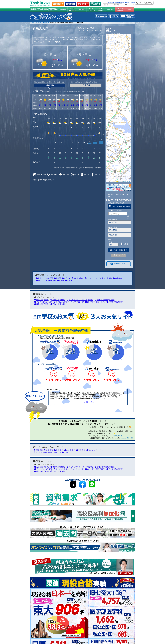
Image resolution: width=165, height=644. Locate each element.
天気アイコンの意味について (43, 180)
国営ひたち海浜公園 (44, 278)
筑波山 (68, 280)
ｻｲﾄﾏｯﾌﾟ (127, 3)
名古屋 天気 (70, 450)
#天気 (116, 436)
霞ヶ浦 (60, 280)
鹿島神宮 (117, 278)
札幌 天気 (59, 450)
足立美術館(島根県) (115, 302)
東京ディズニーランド (96, 450)
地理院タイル (127, 181)
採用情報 (122, 3)
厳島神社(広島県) (42, 304)
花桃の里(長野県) (58, 300)
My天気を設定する (119, 264)
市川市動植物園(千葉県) (95, 302)
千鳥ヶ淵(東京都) (58, 304)
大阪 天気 (38, 450)
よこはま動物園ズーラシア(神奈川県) (69, 302)
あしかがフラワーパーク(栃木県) (80, 300)
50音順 (126, 244)
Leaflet (119, 181)
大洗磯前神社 (78, 278)
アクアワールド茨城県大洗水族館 (98, 278)
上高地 (65, 452)
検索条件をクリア (119, 255)
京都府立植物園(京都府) (105, 300)
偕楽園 (57, 278)
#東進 (120, 436)
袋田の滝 (66, 278)
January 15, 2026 (127, 438)
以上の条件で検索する (119, 250)
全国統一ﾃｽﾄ (111, 3)
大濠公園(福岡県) (42, 300)
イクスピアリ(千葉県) (43, 302)
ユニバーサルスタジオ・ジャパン (47, 452)
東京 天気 (81, 450)
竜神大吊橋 (51, 280)
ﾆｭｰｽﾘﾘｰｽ (132, 3)
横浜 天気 (48, 450)
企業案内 (117, 3)
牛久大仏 (40, 280)
